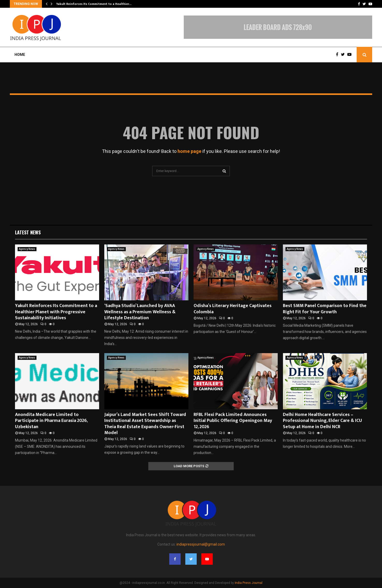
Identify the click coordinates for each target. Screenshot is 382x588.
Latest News (28, 232)
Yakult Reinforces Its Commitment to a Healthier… (94, 4)
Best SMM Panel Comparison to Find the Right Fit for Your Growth (325, 309)
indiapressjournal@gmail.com (201, 544)
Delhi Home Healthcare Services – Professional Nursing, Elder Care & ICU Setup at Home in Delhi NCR (322, 421)
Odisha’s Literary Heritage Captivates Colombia (233, 309)
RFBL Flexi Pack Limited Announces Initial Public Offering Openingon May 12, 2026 (233, 421)
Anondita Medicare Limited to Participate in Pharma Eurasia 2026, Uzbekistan (51, 421)
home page (189, 151)
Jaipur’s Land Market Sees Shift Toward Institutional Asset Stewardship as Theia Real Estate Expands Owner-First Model (145, 424)
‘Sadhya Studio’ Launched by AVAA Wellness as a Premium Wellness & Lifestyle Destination (140, 312)
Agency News (27, 249)
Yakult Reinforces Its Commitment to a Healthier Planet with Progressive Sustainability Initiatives (56, 312)
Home (20, 55)
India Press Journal (249, 583)
